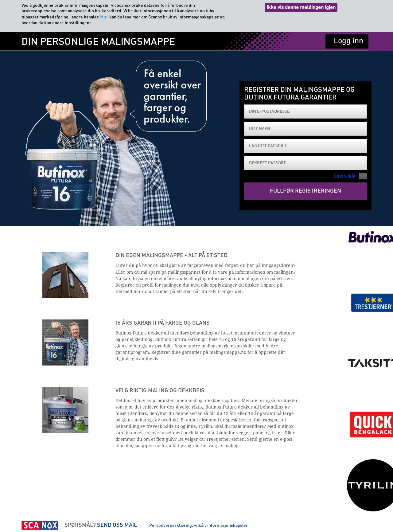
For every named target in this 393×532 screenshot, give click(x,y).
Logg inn (348, 41)
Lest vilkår (345, 176)
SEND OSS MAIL (117, 525)
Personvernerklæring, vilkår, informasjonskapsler (198, 526)
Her (104, 17)
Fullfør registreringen (305, 191)
